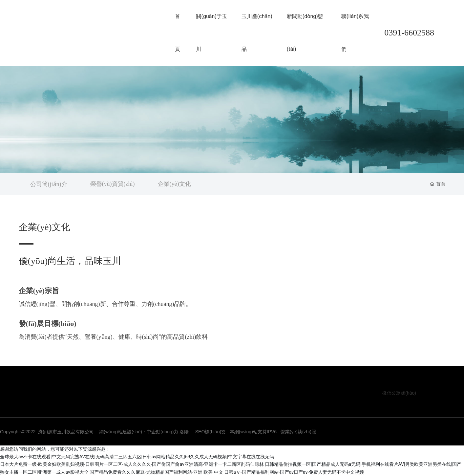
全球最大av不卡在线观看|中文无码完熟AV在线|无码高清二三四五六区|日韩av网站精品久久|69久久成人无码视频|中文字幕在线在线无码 (137, 457)
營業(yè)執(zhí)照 (298, 432)
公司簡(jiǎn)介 (49, 184)
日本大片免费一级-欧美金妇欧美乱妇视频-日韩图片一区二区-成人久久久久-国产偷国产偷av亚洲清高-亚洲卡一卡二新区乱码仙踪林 (132, 464)
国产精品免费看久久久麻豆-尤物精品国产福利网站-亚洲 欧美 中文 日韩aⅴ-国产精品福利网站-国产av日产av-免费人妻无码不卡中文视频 (227, 472)
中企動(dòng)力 (162, 432)
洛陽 (184, 432)
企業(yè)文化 (174, 184)
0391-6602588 (409, 33)
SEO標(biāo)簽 (211, 432)
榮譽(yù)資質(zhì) (113, 184)
